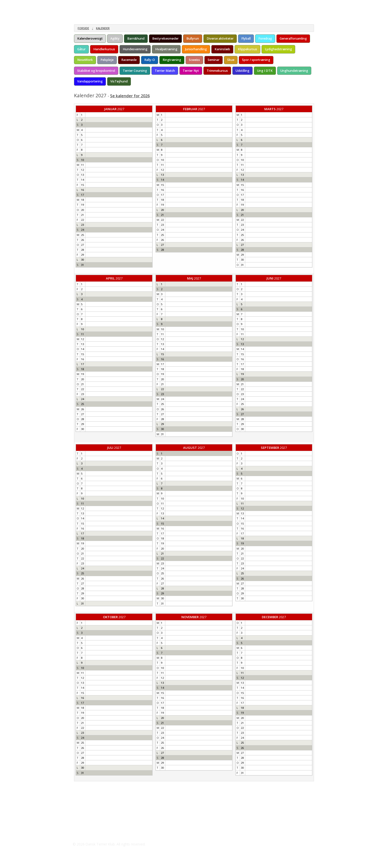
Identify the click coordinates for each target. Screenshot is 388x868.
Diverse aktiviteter (220, 38)
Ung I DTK (265, 71)
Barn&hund (136, 38)
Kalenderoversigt (90, 38)
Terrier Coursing (135, 71)
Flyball (246, 38)
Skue (231, 60)
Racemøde (129, 60)
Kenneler (176, 5)
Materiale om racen (113, 5)
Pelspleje (107, 60)
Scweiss (194, 60)
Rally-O (150, 60)
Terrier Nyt (191, 71)
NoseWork (85, 60)
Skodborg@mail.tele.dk (99, 834)
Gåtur (81, 49)
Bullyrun (193, 38)
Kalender (103, 28)
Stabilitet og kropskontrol (96, 71)
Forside (83, 28)
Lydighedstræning (278, 49)
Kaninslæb (222, 49)
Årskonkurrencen (150, 5)
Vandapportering (90, 81)
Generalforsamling (293, 38)
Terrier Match (165, 71)
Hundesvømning (135, 49)
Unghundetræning (294, 71)
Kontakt (235, 5)
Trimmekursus (217, 71)
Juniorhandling (196, 49)
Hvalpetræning (166, 49)
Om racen (82, 5)
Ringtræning (172, 60)
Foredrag (265, 38)
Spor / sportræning (256, 60)
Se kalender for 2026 (130, 96)
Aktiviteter (199, 5)
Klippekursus (247, 49)
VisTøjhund (119, 81)
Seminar (214, 60)
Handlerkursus (104, 49)
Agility (115, 38)
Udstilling (242, 71)
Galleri (218, 5)
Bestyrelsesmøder (165, 38)
